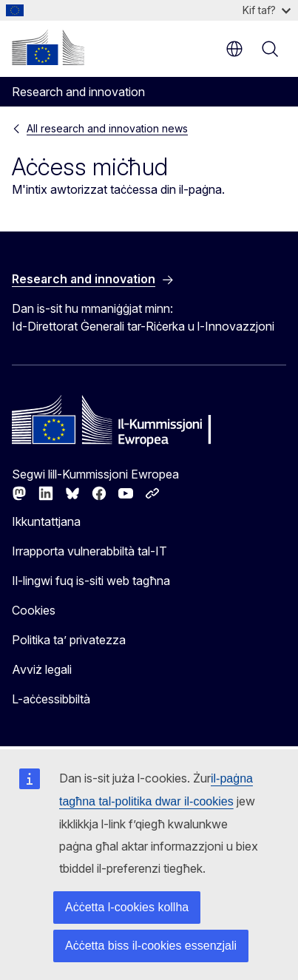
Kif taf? (267, 10)
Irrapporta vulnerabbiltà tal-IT (89, 551)
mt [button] (234, 49)
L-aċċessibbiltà (51, 699)
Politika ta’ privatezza (69, 640)
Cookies (34, 610)
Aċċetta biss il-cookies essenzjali (151, 946)
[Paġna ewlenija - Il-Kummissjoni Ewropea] (48, 47)
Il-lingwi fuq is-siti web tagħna (91, 581)
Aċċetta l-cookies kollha (127, 907)
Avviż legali (42, 669)
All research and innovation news (107, 128)
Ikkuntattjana (46, 521)
